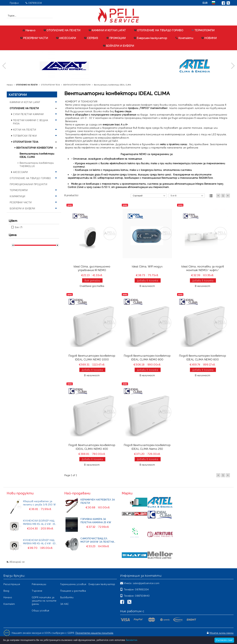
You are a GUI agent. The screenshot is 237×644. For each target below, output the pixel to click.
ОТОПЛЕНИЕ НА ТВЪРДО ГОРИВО (159, 30)
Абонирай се (17, 562)
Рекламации (39, 584)
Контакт (9, 604)
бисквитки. (132, 640)
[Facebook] (123, 602)
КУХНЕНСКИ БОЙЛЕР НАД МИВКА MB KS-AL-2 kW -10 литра (39, 542)
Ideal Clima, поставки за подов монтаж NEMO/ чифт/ (203, 268)
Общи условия (40, 610)
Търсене (37, 591)
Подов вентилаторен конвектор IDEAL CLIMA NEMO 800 (147, 357)
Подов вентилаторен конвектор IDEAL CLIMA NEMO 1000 (92, 357)
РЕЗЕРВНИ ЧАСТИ (34, 38)
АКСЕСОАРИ (66, 38)
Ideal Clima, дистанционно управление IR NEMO (92, 268)
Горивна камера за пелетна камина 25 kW (96, 520)
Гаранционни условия (73, 584)
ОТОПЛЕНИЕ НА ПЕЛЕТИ (62, 30)
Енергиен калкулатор (151, 38)
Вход (6, 591)
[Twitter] (130, 602)
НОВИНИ (209, 38)
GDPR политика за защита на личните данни (44, 600)
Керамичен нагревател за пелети (98, 501)
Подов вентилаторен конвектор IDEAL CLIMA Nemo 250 (147, 447)
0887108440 (142, 596)
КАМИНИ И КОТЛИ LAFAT (107, 30)
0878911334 (35, 3)
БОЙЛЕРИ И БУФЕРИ (119, 46)
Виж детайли (92, 280)
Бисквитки (67, 597)
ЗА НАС (65, 604)
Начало (29, 30)
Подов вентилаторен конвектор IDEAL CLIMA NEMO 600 (203, 357)
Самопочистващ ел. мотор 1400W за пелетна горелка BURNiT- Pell (97, 540)
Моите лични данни (222, 633)
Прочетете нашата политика (94, 633)
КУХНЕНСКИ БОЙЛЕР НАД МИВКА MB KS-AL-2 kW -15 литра (39, 522)
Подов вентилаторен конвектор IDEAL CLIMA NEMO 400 (92, 447)
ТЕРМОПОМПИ (203, 30)
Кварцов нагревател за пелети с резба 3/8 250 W (39, 503)
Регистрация (12, 584)
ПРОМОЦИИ (116, 38)
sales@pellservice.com (146, 583)
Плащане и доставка (73, 591)
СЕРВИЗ (91, 38)
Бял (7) (19, 227)
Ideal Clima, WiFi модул (147, 266)
